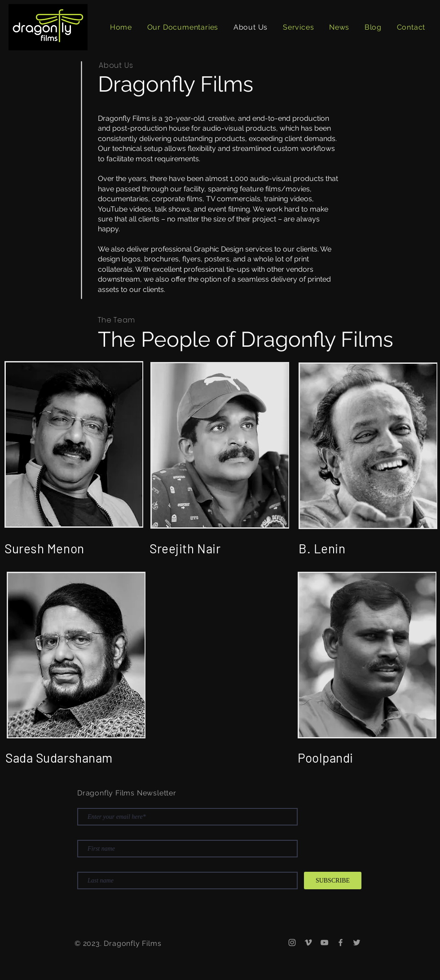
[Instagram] (292, 942)
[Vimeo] (308, 942)
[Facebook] (341, 942)
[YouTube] (324, 942)
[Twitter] (357, 942)
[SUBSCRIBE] (333, 881)
